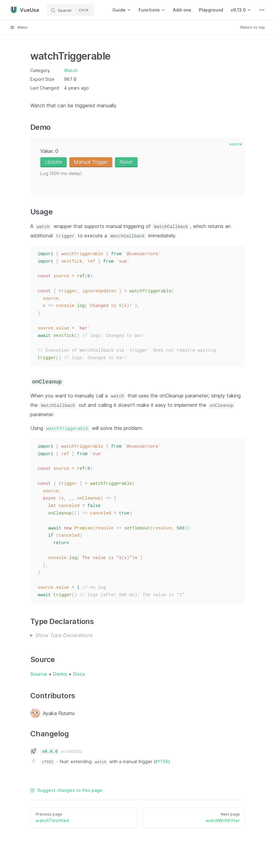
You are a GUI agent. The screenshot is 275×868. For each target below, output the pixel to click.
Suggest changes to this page (66, 790)
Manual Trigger (91, 162)
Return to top (253, 27)
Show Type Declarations (64, 635)
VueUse (25, 10)
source (236, 144)
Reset (126, 162)
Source (39, 674)
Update (54, 162)
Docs (79, 674)
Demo (60, 674)
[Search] (71, 10)
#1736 (162, 761)
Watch (71, 70)
